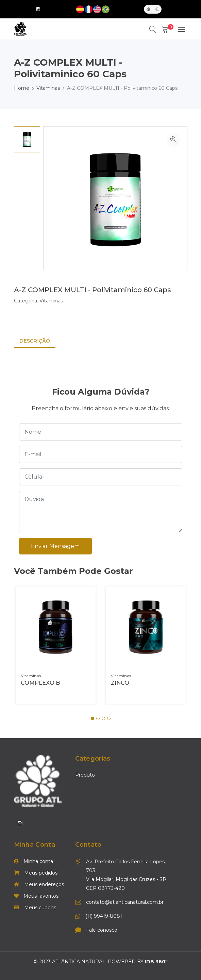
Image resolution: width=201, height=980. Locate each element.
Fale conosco (102, 930)
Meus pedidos (36, 873)
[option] (27, 139)
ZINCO (120, 683)
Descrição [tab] (35, 341)
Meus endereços (39, 884)
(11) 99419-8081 (104, 916)
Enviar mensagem (56, 546)
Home (22, 88)
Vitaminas (48, 88)
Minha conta (33, 861)
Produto (85, 775)
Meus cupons (35, 908)
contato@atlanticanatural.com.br (125, 902)
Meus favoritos (36, 896)
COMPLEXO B (40, 683)
